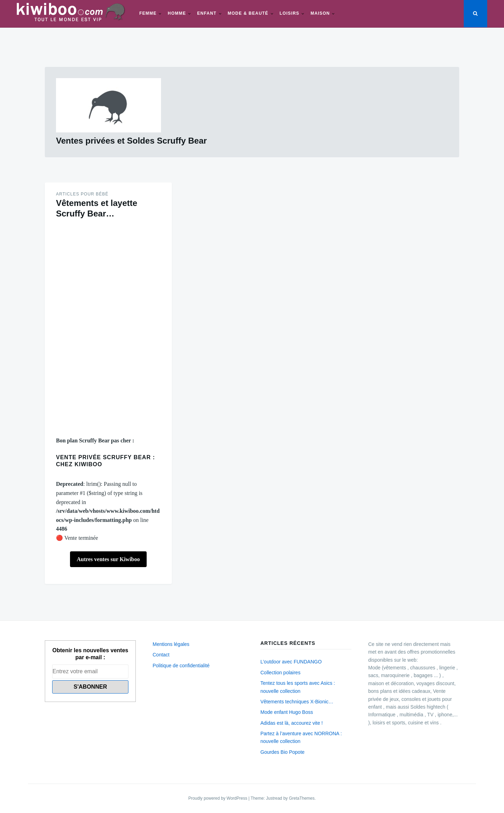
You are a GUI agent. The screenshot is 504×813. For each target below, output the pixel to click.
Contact (161, 655)
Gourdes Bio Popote (282, 752)
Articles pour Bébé (82, 194)
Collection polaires (280, 673)
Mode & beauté (248, 13)
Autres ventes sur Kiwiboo (108, 559)
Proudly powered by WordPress (218, 798)
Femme (148, 13)
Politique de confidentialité (181, 666)
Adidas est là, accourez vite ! (292, 723)
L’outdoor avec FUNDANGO (291, 662)
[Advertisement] (108, 328)
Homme (177, 13)
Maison (320, 13)
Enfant (207, 13)
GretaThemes (302, 798)
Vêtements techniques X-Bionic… (297, 702)
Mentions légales (171, 644)
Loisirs (289, 13)
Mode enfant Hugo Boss (287, 712)
